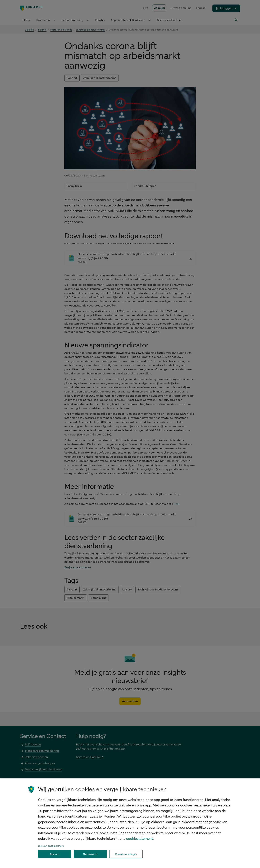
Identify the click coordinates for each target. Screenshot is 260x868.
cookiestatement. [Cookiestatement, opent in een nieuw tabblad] (140, 839)
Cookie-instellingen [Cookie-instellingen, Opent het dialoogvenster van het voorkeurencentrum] (126, 854)
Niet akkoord (90, 854)
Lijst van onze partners (51, 846)
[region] (130, 823)
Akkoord (54, 854)
